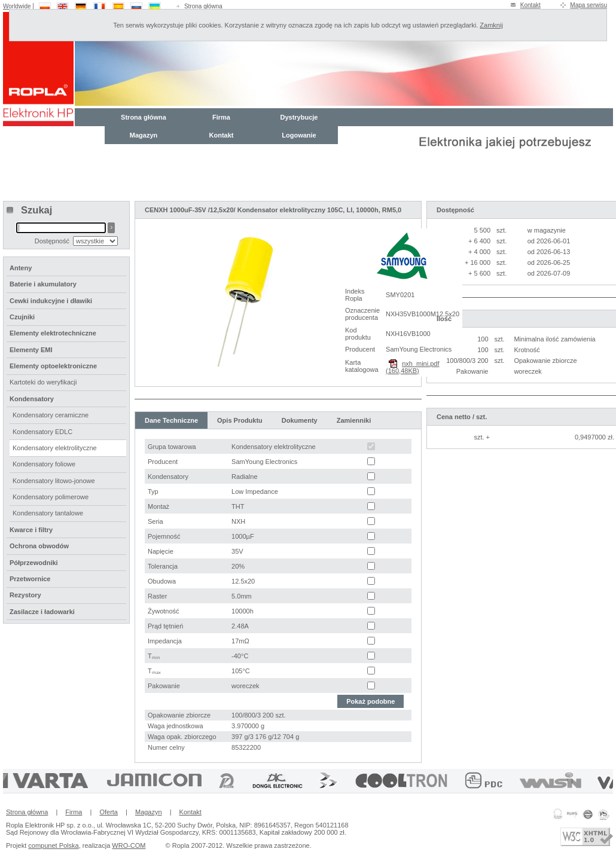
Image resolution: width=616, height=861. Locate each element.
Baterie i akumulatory (43, 284)
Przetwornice (30, 579)
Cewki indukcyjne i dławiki (51, 301)
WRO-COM (129, 845)
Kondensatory (32, 399)
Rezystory (25, 595)
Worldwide (17, 6)
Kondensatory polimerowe (51, 497)
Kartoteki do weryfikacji (43, 382)
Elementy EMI (31, 350)
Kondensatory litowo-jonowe (54, 481)
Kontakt (530, 5)
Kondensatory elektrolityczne (55, 448)
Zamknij (491, 25)
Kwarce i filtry (31, 530)
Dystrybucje (299, 117)
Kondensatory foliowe (44, 464)
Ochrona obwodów (39, 546)
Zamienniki (354, 420)
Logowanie (299, 135)
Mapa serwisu (588, 5)
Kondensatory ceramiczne (51, 415)
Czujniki (22, 317)
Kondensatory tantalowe (48, 513)
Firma (221, 117)
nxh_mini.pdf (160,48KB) (412, 367)
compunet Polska (53, 845)
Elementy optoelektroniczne (53, 366)
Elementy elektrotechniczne (53, 333)
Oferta (109, 812)
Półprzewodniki (34, 563)
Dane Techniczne (171, 420)
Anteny (21, 268)
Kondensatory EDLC (42, 432)
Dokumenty (300, 420)
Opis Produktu (240, 420)
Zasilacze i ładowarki (42, 612)
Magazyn (144, 135)
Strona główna (203, 6)
